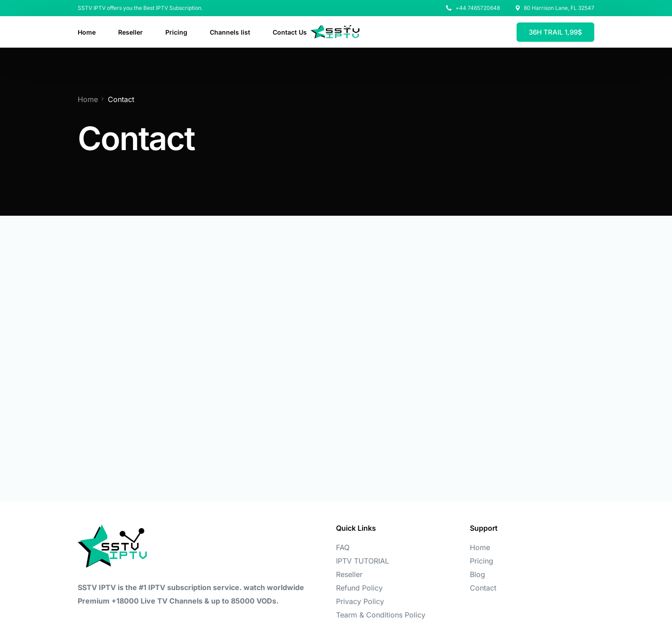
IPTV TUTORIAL (363, 561)
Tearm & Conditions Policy (381, 615)
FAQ (343, 547)
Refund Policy (359, 588)
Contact (483, 588)
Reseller (349, 574)
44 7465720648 (480, 8)
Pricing (482, 561)
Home (480, 547)
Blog (477, 574)
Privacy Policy (360, 601)
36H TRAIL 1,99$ (555, 32)
